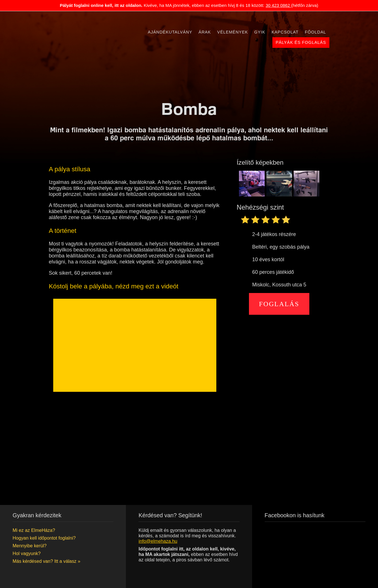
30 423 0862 (278, 5)
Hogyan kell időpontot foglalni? (44, 538)
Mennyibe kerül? (30, 546)
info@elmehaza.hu (158, 541)
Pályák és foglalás (301, 42)
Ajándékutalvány (170, 32)
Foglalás (279, 304)
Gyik (260, 32)
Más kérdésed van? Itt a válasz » (46, 561)
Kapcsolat (285, 32)
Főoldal (315, 32)
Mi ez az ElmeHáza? (34, 530)
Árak (205, 32)
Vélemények (233, 32)
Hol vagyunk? (27, 553)
